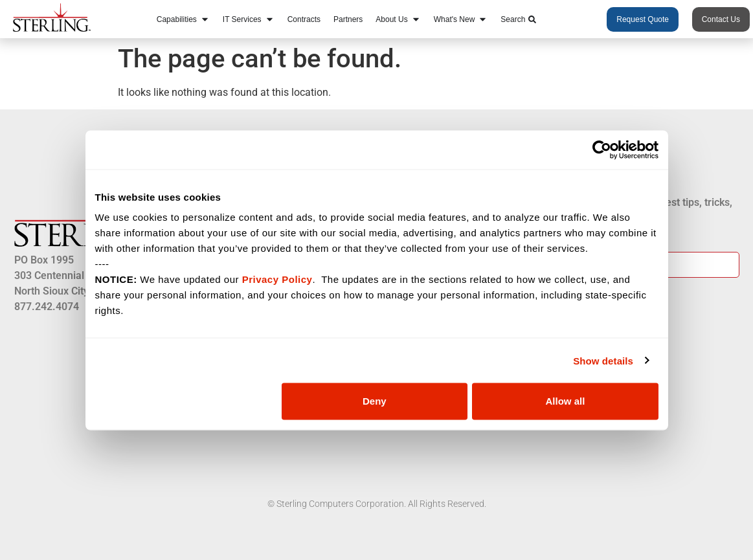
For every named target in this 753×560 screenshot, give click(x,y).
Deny (375, 401)
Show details (603, 360)
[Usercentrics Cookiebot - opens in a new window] (602, 150)
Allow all (566, 401)
